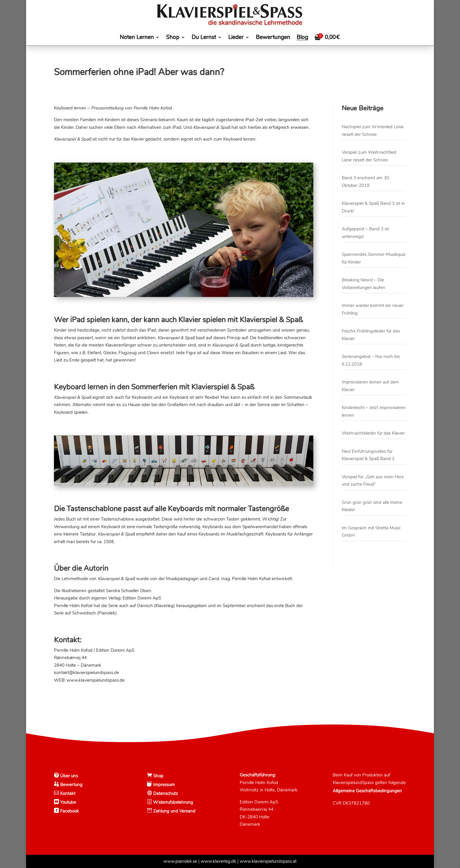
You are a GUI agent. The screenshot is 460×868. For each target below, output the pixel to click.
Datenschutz (165, 793)
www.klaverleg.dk (218, 861)
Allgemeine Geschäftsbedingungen (367, 791)
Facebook (69, 811)
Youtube (67, 802)
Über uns (69, 776)
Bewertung (71, 785)
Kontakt (67, 793)
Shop (158, 776)
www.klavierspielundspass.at (268, 861)
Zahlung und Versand (174, 811)
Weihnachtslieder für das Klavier (373, 433)
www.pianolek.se (180, 861)
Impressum (163, 785)
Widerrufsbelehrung (173, 802)
